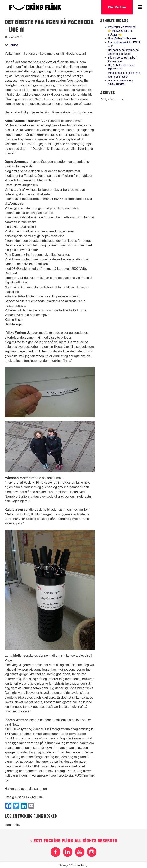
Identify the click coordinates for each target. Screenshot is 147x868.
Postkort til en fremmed (122, 27)
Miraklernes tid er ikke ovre (124, 73)
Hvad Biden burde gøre (122, 38)
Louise (13, 45)
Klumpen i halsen (118, 77)
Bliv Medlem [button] (117, 7)
